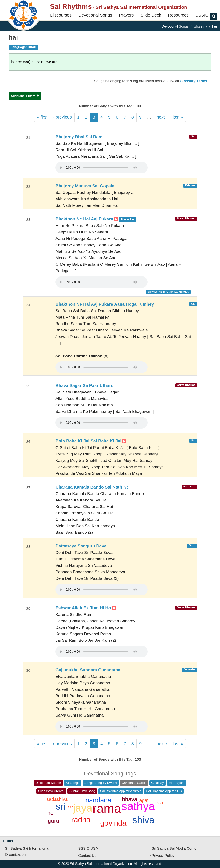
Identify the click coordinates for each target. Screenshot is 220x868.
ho (50, 813)
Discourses (61, 15)
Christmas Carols (134, 783)
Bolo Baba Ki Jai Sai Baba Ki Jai (91, 441)
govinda (113, 823)
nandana (99, 800)
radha (81, 819)
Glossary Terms (193, 81)
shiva (143, 820)
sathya (138, 806)
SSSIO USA (88, 849)
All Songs (73, 783)
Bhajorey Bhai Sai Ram (79, 137)
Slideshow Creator (51, 791)
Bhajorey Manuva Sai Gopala (85, 186)
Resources (178, 15)
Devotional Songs (95, 15)
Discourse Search (48, 783)
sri (61, 806)
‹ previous (62, 117)
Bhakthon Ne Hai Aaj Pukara (96, 219)
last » (178, 117)
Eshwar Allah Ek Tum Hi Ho (86, 608)
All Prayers (177, 783)
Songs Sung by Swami (101, 783)
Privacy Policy (163, 856)
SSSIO (202, 15)
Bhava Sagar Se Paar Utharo (84, 385)
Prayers (126, 15)
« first (42, 117)
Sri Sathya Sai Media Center (175, 849)
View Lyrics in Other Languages (168, 292)
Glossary (200, 26)
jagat (144, 800)
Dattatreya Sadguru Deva (81, 546)
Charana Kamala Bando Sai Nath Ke (92, 487)
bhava (130, 799)
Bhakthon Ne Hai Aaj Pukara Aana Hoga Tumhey (105, 304)
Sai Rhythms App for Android (121, 791)
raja (159, 803)
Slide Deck (151, 15)
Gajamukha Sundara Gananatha (88, 670)
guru (53, 821)
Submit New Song (82, 791)
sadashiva (57, 799)
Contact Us (87, 856)
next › (162, 117)
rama (107, 808)
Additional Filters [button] (23, 96)
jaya (83, 808)
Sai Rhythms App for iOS (164, 791)
